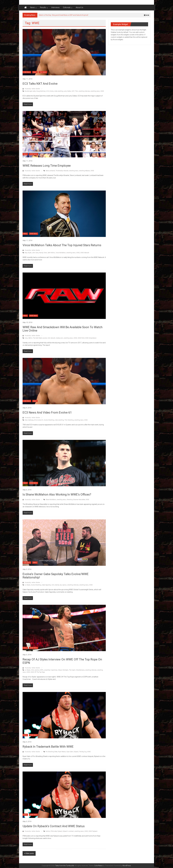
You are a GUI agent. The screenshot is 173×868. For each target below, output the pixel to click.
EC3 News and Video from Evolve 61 (47, 412)
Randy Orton (43, 253)
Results (43, 7)
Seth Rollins (51, 253)
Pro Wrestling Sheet (52, 752)
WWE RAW (81, 338)
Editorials (67, 7)
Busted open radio (30, 91)
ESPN (42, 670)
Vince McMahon (61, 253)
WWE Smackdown (91, 338)
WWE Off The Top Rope (38, 672)
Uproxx (64, 585)
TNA (76, 91)
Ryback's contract (68, 831)
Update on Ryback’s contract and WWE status (54, 826)
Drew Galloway (29, 420)
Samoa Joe (58, 585)
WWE (102, 91)
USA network (51, 338)
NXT (73, 91)
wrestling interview (84, 91)
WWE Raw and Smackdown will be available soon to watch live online (63, 329)
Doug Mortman (41, 91)
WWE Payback (93, 831)
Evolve (52, 91)
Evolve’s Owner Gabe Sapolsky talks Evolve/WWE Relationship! (56, 576)
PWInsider (54, 831)
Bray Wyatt (28, 253)
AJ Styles (28, 585)
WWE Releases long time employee (47, 166)
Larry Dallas (67, 91)
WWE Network (85, 253)
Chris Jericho (35, 670)
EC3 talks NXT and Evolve (40, 84)
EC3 (48, 91)
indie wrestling (59, 91)
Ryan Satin (70, 752)
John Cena (35, 253)
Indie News (27, 72)
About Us (79, 7)
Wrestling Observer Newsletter (76, 500)
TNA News (43, 72)
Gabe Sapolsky (46, 585)
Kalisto (48, 831)
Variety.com (59, 338)
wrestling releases (84, 171)
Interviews (55, 7)
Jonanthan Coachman (51, 670)
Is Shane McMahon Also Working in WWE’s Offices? (57, 494)
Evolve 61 (40, 420)
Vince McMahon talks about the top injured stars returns (62, 245)
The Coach (72, 670)
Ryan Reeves (62, 752)
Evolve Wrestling (49, 420)
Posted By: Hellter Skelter (32, 89)
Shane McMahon (51, 500)
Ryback (76, 752)
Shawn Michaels (63, 670)
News (32, 7)
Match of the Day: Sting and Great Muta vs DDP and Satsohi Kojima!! (64, 15)
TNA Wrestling (69, 420)
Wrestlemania (80, 670)
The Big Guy (83, 752)
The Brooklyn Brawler (62, 171)
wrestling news (95, 91)
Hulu (26, 338)
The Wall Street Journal (40, 338)
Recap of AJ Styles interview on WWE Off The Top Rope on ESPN (62, 661)
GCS (53, 585)
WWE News (34, 154)
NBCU (30, 338)
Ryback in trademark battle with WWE (48, 747)
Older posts (30, 853)
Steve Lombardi (50, 171)
